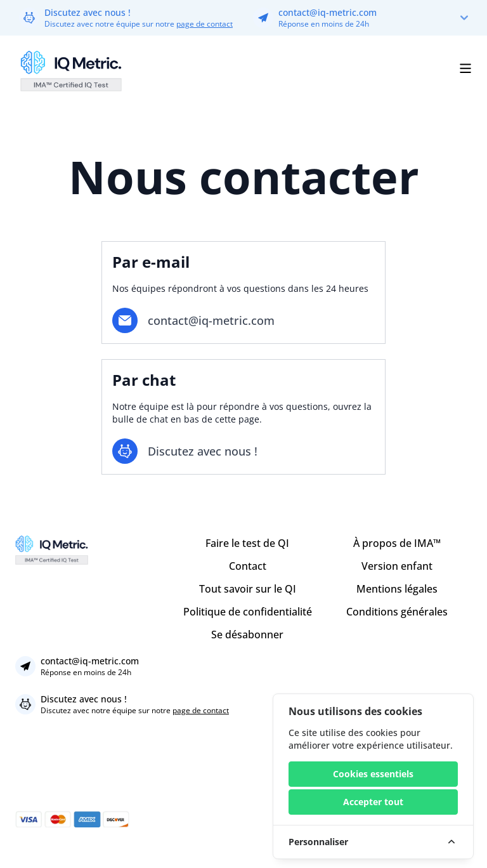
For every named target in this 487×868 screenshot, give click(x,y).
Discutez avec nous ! (88, 12)
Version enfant (397, 566)
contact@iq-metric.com (328, 12)
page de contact (205, 24)
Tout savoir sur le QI (248, 589)
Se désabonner (247, 635)
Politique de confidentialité (248, 612)
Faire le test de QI (247, 543)
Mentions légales (397, 589)
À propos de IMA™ (397, 543)
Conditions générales (397, 612)
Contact (248, 566)
